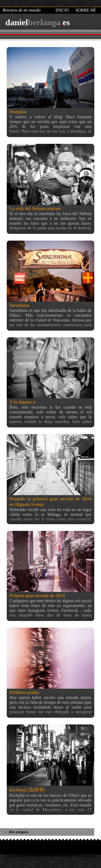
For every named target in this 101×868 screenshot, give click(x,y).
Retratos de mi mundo (22, 10)
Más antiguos (16, 832)
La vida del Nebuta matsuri (35, 208)
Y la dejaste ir (23, 402)
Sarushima (19, 305)
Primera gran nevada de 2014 (37, 595)
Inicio (62, 10)
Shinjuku (18, 112)
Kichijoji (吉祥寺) (27, 790)
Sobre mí (86, 10)
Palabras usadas (24, 692)
